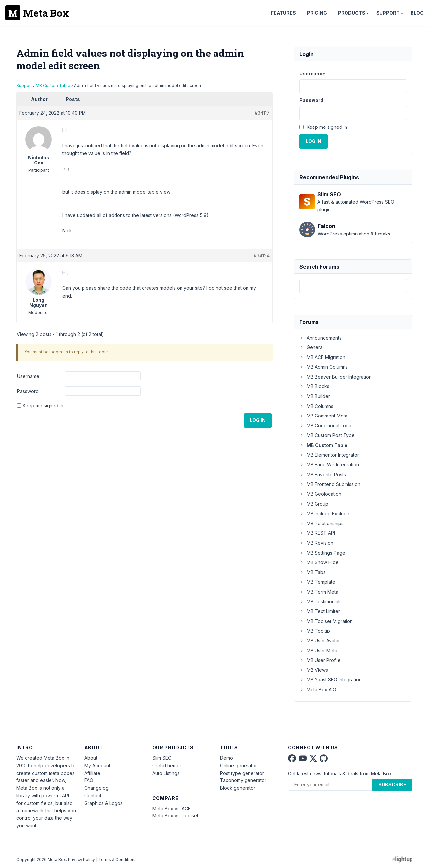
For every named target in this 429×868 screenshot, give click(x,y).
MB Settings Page (322, 553)
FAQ (89, 780)
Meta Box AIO (318, 689)
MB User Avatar (320, 641)
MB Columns (316, 406)
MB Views (314, 670)
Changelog (97, 788)
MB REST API (317, 533)
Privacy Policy (82, 860)
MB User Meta (318, 651)
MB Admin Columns (324, 367)
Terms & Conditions (117, 860)
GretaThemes (167, 765)
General (312, 347)
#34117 (262, 113)
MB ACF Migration (322, 357)
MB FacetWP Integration (329, 465)
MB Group (314, 504)
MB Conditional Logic (326, 426)
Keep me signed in (43, 405)
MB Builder (315, 396)
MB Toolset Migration (326, 621)
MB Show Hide (319, 562)
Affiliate (92, 773)
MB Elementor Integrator (329, 455)
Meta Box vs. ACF (172, 808)
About (91, 758)
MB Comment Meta (323, 416)
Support (388, 13)
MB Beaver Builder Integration (335, 377)
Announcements (320, 338)
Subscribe (392, 785)
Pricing (317, 13)
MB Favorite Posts (323, 474)
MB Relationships (321, 523)
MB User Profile (320, 660)
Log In (258, 420)
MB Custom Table (53, 85)
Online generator (239, 765)
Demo (227, 758)
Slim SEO (162, 758)
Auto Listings (166, 773)
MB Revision (316, 543)
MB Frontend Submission (330, 484)
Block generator (238, 788)
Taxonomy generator (243, 780)
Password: (28, 391)
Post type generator (242, 773)
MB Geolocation (320, 494)
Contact (93, 796)
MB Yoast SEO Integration (330, 680)
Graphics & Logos (104, 803)
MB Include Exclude (324, 513)
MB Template (317, 582)
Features (283, 13)
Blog (417, 13)
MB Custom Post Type (327, 435)
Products (352, 13)
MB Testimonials (320, 602)
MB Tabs (313, 572)
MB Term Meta (319, 592)
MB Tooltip (315, 631)
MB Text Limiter (320, 611)
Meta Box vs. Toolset (175, 816)
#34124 (262, 255)
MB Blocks (314, 386)
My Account (97, 765)
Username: (29, 376)
